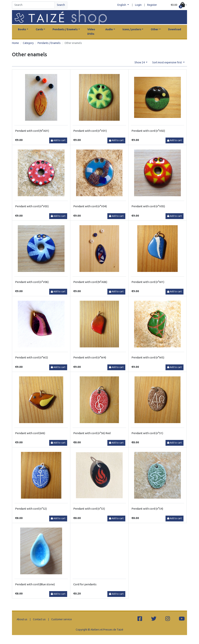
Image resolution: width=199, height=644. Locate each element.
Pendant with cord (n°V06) (32, 282)
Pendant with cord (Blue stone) (35, 584)
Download (175, 29)
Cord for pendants (85, 584)
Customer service (62, 619)
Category (28, 43)
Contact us (39, 619)
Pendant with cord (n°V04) (90, 206)
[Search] (33, 5)
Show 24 (140, 62)
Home (15, 43)
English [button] (122, 5)
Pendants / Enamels (49, 43)
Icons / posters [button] (132, 29)
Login (138, 5)
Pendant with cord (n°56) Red (92, 433)
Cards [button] (39, 29)
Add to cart (58, 140)
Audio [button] (109, 29)
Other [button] (155, 29)
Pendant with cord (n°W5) (148, 357)
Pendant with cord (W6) (30, 433)
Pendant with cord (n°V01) (90, 131)
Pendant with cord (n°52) (31, 509)
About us (22, 619)
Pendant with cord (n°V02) (148, 131)
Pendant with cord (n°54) (147, 509)
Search (61, 5)
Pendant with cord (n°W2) (32, 357)
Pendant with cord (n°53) (89, 509)
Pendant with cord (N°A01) (32, 131)
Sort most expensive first (167, 62)
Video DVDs (91, 32)
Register (152, 5)
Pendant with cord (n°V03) (32, 206)
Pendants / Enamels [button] (65, 29)
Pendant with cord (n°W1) (148, 282)
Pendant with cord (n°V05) (148, 206)
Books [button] (22, 29)
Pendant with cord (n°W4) (90, 357)
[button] (179, 5)
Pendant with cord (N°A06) (90, 282)
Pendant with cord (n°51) (147, 433)
